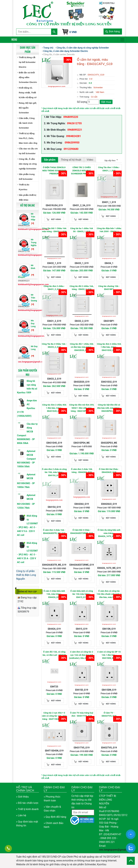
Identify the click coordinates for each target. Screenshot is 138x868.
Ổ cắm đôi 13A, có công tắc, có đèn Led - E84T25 (54, 653)
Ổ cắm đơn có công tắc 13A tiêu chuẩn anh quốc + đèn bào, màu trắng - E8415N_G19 (109, 594)
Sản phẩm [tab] (50, 160)
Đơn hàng (113, 31)
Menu (14, 39)
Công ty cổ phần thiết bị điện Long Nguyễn (26, 575)
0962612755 (74, 123)
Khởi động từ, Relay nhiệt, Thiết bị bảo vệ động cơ (28, 93)
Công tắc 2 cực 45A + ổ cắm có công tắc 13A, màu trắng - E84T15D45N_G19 (54, 716)
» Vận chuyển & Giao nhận (52, 809)
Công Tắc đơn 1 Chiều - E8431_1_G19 (109, 169)
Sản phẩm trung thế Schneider (27, 177)
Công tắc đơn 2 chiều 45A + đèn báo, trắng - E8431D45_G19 (54, 408)
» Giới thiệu (23, 797)
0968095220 (71, 117)
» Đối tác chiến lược (27, 803)
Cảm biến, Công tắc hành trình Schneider (27, 123)
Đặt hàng (56, 219)
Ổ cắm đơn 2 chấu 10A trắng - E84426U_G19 (82, 471)
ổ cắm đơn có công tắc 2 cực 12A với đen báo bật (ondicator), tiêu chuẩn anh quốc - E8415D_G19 (82, 655)
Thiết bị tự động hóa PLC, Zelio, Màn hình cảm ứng (28, 138)
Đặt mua (106, 102)
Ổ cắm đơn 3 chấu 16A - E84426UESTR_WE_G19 (54, 532)
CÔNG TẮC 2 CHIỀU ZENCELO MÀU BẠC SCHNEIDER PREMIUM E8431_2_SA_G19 (82, 171)
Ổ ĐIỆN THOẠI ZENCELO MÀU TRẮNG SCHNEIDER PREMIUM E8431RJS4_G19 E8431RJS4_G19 (54, 171)
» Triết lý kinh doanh (27, 809)
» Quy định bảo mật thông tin (27, 824)
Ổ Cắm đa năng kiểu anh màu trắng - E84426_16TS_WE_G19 (109, 533)
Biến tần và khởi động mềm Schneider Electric (28, 77)
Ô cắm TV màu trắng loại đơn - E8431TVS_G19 (82, 714)
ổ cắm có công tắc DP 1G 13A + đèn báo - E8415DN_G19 (109, 655)
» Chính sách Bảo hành (54, 825)
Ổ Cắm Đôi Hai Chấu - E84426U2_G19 (109, 471)
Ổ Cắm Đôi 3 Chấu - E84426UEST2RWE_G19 (82, 532)
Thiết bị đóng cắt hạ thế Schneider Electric (27, 62)
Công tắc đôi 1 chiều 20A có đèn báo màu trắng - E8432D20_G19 (82, 347)
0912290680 (71, 149)
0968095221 (75, 130)
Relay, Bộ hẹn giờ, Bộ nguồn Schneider (28, 108)
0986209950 (72, 143)
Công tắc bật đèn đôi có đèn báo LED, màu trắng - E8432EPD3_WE (109, 408)
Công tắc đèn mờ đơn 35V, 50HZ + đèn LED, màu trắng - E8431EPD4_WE (82, 408)
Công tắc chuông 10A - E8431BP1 (109, 288)
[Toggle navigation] (122, 40)
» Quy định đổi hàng (55, 817)
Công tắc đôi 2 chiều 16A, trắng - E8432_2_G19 (82, 288)
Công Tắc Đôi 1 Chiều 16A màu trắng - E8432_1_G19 (54, 230)
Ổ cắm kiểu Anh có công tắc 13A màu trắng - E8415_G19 (82, 594)
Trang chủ (48, 48)
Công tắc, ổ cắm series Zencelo (59, 54)
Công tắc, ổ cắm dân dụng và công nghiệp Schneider (28, 164)
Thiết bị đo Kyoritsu (24, 187)
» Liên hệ (21, 815)
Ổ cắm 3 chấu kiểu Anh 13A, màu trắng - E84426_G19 (54, 594)
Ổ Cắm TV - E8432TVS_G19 (109, 714)
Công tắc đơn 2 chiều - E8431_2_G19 (54, 288)
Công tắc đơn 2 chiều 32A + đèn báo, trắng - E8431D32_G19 (109, 347)
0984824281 (74, 136)
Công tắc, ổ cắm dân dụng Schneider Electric (66, 51)
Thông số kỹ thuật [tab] (71, 160)
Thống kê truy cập (27, 592)
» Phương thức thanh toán (52, 799)
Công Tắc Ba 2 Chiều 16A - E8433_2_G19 (54, 346)
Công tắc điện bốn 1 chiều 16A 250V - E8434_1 (109, 230)
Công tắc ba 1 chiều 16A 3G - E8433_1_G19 (82, 230)
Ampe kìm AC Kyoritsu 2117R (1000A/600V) (27, 408)
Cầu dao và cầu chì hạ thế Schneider (28, 151)
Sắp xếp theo (111, 161)
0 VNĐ (73, 32)
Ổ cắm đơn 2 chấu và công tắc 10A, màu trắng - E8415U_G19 (54, 472)
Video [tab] (90, 160)
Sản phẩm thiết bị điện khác (27, 197)
